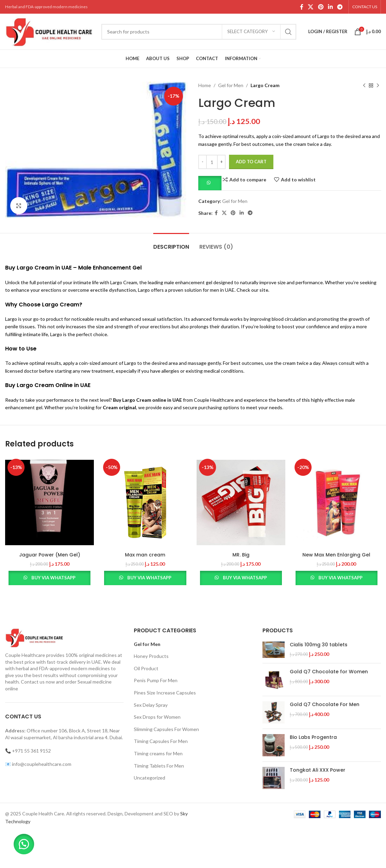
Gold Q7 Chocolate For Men (325, 705)
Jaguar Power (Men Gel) (50, 555)
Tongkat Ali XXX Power (318, 770)
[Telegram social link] (340, 7)
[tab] (171, 243)
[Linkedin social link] (330, 7)
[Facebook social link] (302, 7)
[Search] (199, 32)
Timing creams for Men (158, 753)
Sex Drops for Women (157, 717)
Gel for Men (231, 85)
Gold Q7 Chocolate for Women (329, 672)
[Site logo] (50, 31)
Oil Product (146, 668)
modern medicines (90, 668)
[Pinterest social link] (321, 7)
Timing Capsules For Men (161, 741)
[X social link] (311, 7)
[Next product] (377, 85)
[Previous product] (364, 85)
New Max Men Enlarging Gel (336, 555)
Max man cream (145, 555)
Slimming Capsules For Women (166, 729)
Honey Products (151, 656)
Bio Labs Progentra (313, 737)
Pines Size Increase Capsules (165, 693)
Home (205, 85)
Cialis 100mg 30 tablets (319, 645)
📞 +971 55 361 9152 (28, 751)
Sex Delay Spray (151, 705)
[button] (210, 183)
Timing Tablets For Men (159, 766)
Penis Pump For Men (156, 680)
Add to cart (251, 162)
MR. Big (241, 555)
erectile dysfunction (113, 290)
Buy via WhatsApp (53, 578)
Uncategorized (149, 778)
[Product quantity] (212, 162)
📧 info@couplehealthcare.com (38, 764)
